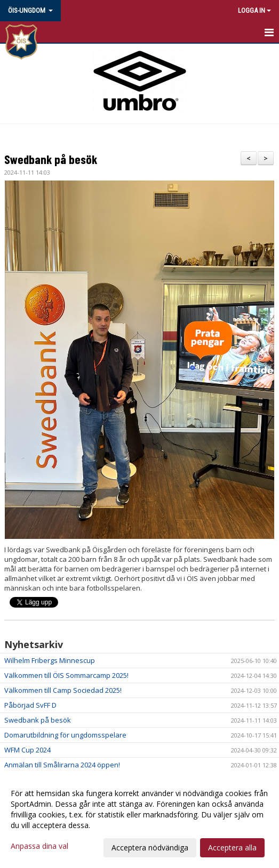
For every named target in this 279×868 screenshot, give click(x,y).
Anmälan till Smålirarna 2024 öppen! (62, 765)
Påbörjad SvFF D (30, 705)
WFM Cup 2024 (27, 750)
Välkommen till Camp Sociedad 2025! (63, 690)
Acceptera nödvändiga (150, 847)
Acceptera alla (232, 847)
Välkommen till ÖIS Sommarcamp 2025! (66, 675)
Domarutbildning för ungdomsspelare (65, 735)
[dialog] (139, 820)
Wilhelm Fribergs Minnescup (50, 660)
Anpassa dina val (39, 846)
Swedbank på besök (51, 159)
